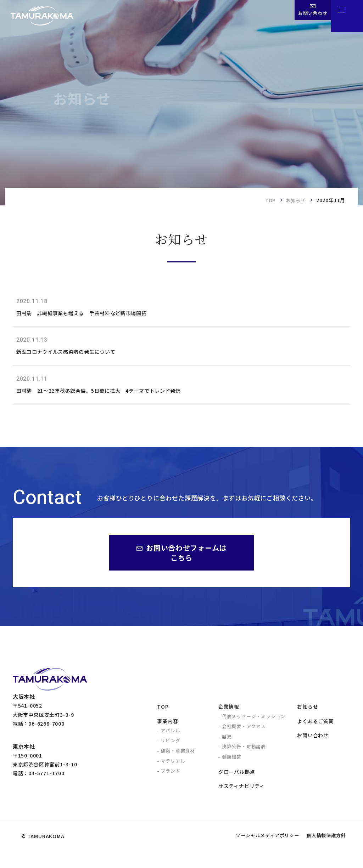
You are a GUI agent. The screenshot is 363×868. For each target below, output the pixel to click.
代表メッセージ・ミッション (254, 722)
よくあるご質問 (315, 727)
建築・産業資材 (178, 756)
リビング (170, 746)
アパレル (170, 736)
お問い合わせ (313, 741)
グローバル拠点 (237, 777)
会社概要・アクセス (244, 732)
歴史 (227, 742)
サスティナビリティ (242, 792)
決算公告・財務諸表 (244, 752)
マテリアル (173, 767)
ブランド (170, 776)
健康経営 (232, 762)
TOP (268, 200)
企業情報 (229, 712)
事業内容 (167, 727)
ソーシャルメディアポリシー (250, 853)
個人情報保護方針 (321, 853)
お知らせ (295, 200)
